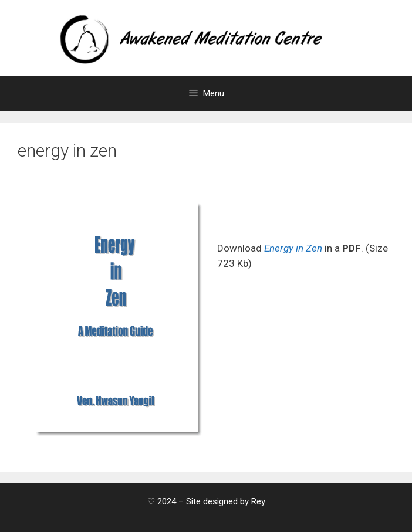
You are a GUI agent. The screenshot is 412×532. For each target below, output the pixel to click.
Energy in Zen (293, 248)
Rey (258, 501)
